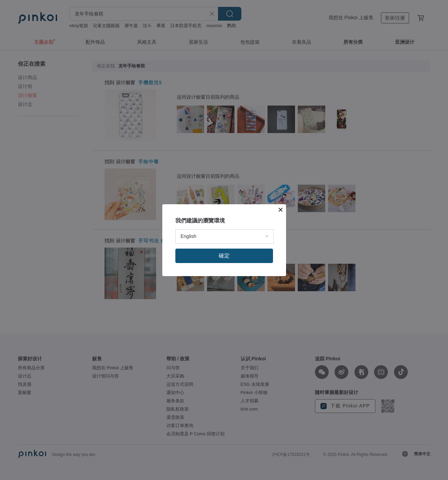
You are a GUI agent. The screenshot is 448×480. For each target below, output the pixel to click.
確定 (224, 256)
